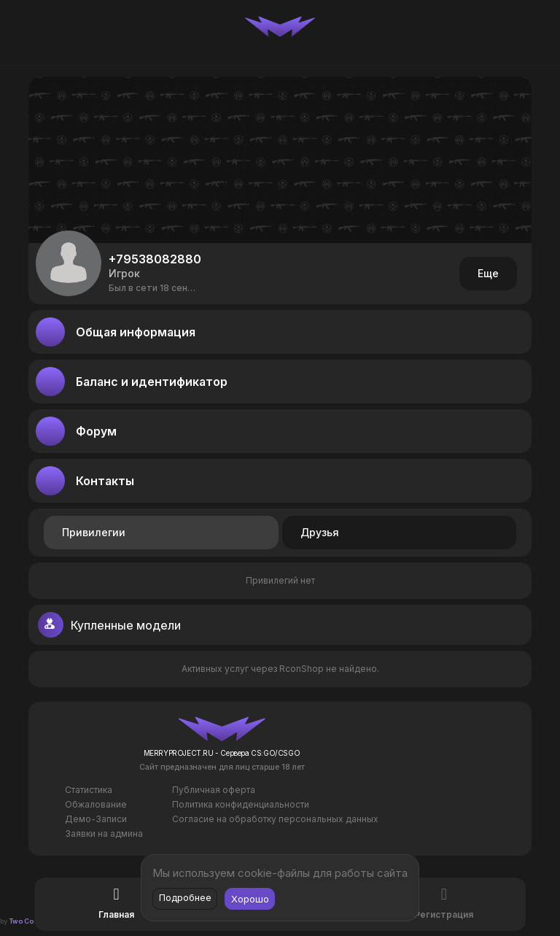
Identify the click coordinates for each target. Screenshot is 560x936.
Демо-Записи (96, 819)
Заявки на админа (104, 833)
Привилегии (94, 532)
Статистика (89, 790)
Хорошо (250, 899)
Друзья (320, 532)
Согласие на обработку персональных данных (275, 819)
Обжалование (96, 804)
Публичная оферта (214, 790)
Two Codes (28, 921)
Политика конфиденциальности (241, 804)
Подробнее (185, 897)
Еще (488, 273)
